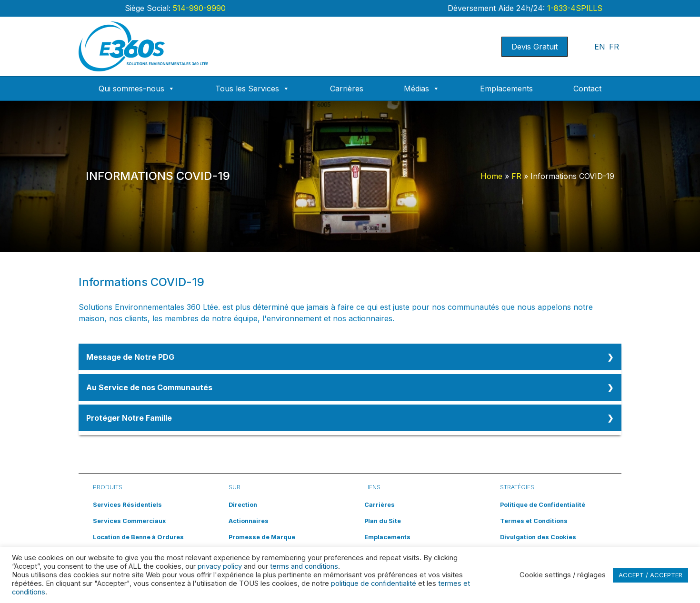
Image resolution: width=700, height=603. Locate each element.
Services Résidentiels (127, 505)
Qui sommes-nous (137, 89)
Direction (243, 505)
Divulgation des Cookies (538, 537)
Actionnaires (249, 521)
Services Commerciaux (129, 521)
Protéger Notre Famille (129, 418)
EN (600, 47)
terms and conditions (304, 566)
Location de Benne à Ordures (138, 537)
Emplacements (506, 89)
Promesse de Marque (262, 537)
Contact (587, 89)
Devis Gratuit (535, 47)
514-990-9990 (198, 8)
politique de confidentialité (374, 583)
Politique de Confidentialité (543, 505)
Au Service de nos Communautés (149, 387)
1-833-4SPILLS (574, 8)
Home (491, 176)
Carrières (347, 89)
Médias (422, 89)
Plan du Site (383, 521)
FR (614, 47)
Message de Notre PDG (130, 357)
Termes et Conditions (534, 521)
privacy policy (220, 566)
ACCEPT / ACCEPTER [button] (650, 575)
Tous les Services (252, 89)
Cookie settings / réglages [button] (563, 575)
